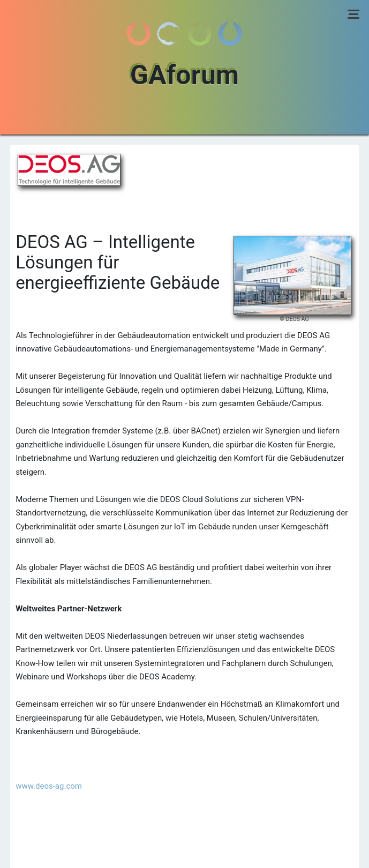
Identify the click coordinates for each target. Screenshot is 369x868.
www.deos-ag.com (49, 786)
